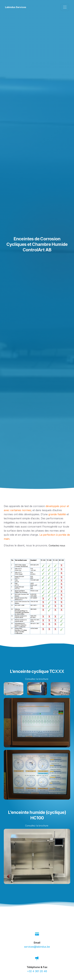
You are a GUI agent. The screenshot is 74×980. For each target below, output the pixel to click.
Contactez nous (57, 545)
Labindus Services (16, 7)
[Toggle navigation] (65, 7)
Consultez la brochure (37, 679)
